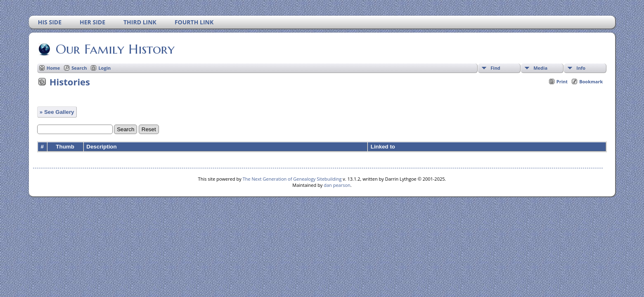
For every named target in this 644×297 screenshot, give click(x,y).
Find (495, 68)
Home (53, 68)
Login (104, 68)
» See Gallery (57, 112)
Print (562, 81)
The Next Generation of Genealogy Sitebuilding (292, 179)
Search (79, 68)
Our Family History (115, 49)
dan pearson (337, 185)
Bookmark (591, 81)
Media (540, 68)
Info (581, 68)
